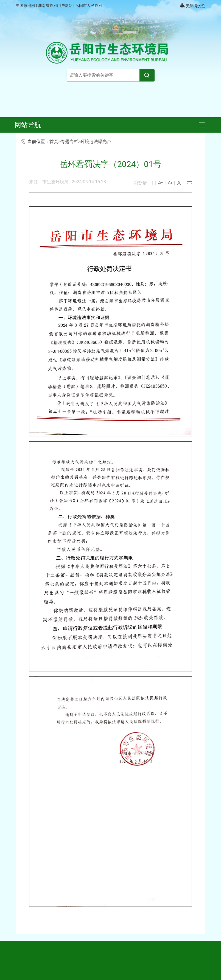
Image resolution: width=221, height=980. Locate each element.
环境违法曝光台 (96, 142)
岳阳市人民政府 (89, 6)
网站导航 (28, 125)
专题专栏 (69, 142)
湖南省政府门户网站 (56, 6)
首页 (54, 142)
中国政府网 (26, 6)
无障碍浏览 (192, 6)
